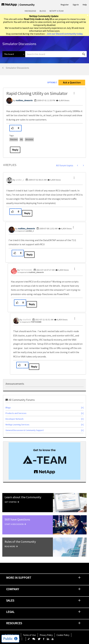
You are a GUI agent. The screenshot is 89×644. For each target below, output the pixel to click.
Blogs (43, 11)
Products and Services (16, 413)
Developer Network (15, 419)
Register (65, 5)
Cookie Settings (12, 639)
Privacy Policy (46, 635)
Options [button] (51, 82)
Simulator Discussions (17, 68)
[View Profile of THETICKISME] (26, 270)
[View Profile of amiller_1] (20, 180)
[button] (74, 93)
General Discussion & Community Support (25, 430)
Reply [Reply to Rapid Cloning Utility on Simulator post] (15, 150)
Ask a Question (72, 82)
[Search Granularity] (14, 54)
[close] (88, 15)
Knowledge (30, 11)
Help (85, 5)
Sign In (76, 5)
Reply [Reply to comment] (27, 213)
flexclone (14, 139)
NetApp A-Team (56, 11)
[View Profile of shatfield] (27, 320)
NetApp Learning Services (17, 425)
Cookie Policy (63, 635)
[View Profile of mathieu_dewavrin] (24, 100)
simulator (29, 139)
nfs (21, 139)
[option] (44, 461)
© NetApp (12, 635)
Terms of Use (29, 635)
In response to (24, 231)
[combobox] (56, 54)
